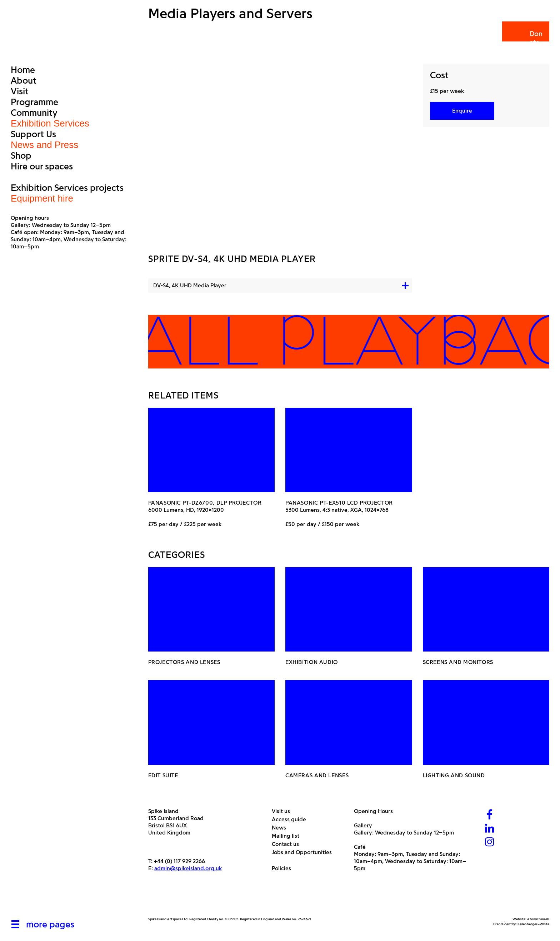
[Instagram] (490, 843)
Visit (20, 91)
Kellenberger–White (533, 924)
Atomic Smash (538, 919)
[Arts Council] (166, 900)
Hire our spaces (42, 166)
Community (34, 113)
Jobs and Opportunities (304, 852)
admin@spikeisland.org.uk (188, 868)
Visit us (284, 811)
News (282, 828)
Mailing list (288, 836)
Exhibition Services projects (67, 188)
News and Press (44, 145)
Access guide (292, 819)
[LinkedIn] (490, 829)
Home (23, 70)
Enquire (462, 111)
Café (360, 847)
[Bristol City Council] (219, 900)
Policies (284, 868)
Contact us (288, 844)
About (24, 80)
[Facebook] (490, 815)
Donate (525, 38)
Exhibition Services (50, 123)
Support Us (33, 134)
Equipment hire (42, 198)
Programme (34, 102)
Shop (21, 155)
